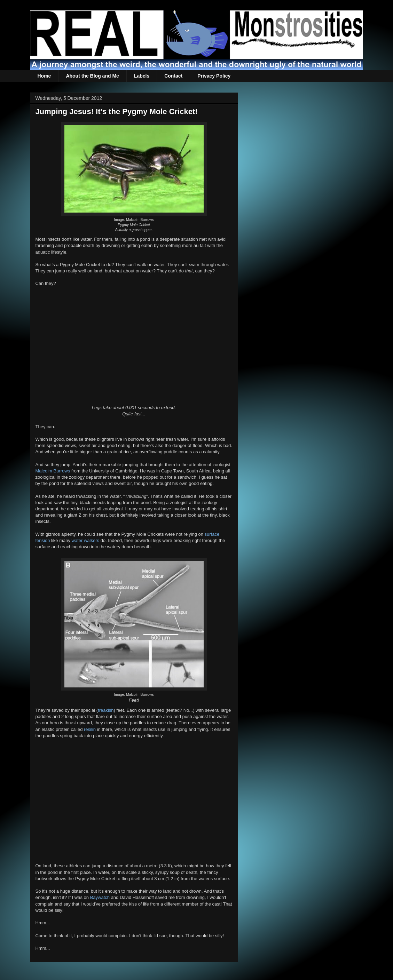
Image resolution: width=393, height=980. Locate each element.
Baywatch (100, 897)
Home (44, 76)
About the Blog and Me (92, 76)
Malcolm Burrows (53, 471)
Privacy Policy (214, 76)
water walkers (85, 540)
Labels (142, 76)
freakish (106, 710)
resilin (90, 729)
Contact (173, 76)
